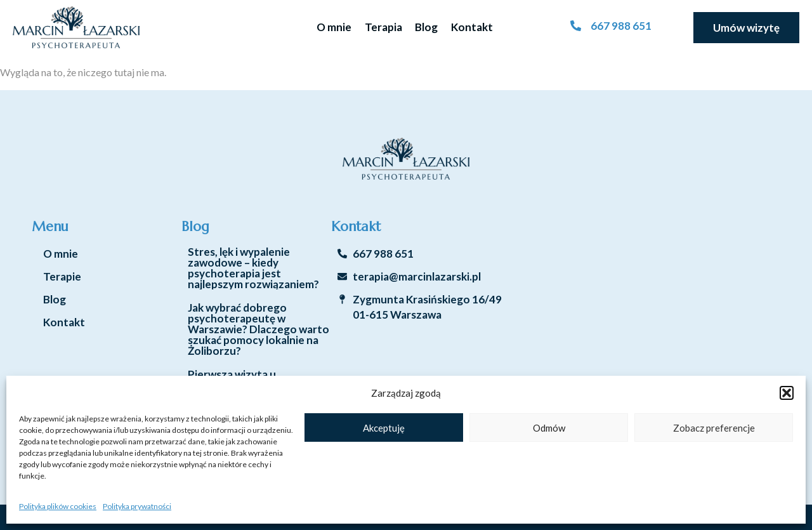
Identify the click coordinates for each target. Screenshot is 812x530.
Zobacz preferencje (714, 428)
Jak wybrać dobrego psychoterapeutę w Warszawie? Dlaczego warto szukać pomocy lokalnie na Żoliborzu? (259, 329)
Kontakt (472, 27)
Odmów (549, 428)
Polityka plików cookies (58, 506)
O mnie (334, 27)
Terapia (383, 27)
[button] (787, 393)
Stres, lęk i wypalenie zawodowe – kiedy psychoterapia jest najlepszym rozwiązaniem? (253, 268)
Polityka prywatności (137, 506)
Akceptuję (384, 428)
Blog (426, 27)
